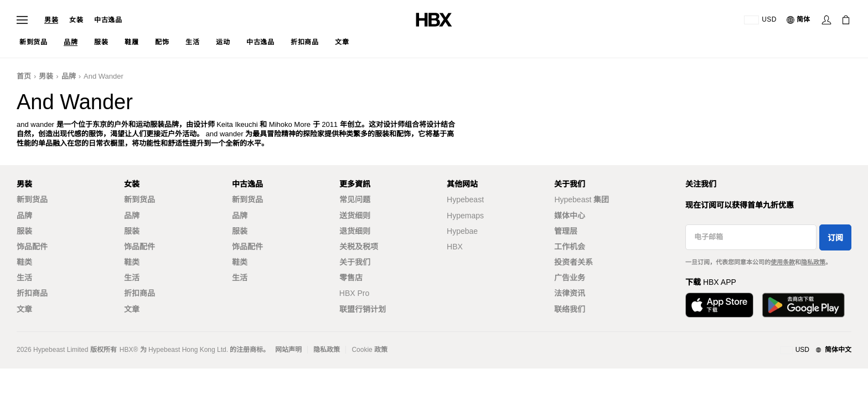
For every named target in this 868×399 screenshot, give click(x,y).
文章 (24, 309)
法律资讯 (570, 293)
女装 (76, 20)
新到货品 (32, 199)
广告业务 (570, 278)
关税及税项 (359, 247)
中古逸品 (108, 20)
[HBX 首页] (434, 19)
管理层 (566, 231)
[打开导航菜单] (22, 20)
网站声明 (288, 350)
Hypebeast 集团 (582, 199)
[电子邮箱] (751, 237)
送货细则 (355, 216)
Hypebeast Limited (61, 350)
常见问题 (355, 199)
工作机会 (570, 247)
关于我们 (355, 262)
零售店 (351, 278)
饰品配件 (32, 247)
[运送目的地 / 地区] (760, 20)
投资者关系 (573, 262)
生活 (24, 278)
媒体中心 (570, 216)
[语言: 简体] (799, 20)
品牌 (69, 76)
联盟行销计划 (363, 309)
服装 (24, 231)
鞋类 (24, 262)
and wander (104, 76)
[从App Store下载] (719, 305)
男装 (51, 20)
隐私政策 (813, 262)
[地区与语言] (816, 350)
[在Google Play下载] (803, 305)
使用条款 (783, 262)
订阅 (835, 238)
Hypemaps (465, 216)
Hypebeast (465, 199)
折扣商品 (32, 293)
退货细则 (355, 231)
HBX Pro (354, 293)
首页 (24, 76)
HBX (455, 247)
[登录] (826, 20)
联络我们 (570, 309)
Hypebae (462, 231)
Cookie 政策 (370, 350)
